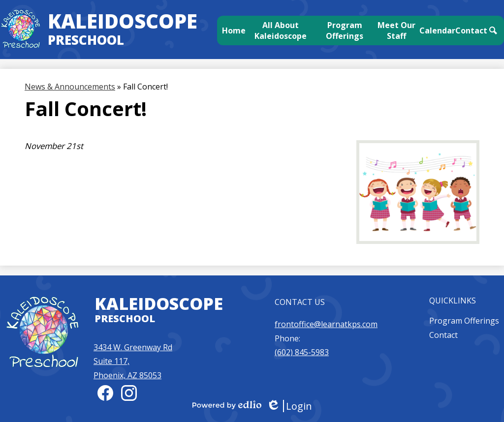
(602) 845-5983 (302, 352)
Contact (443, 335)
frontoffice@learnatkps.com (326, 324)
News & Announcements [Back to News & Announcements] (70, 87)
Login (289, 406)
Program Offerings (464, 321)
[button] (281, 30)
